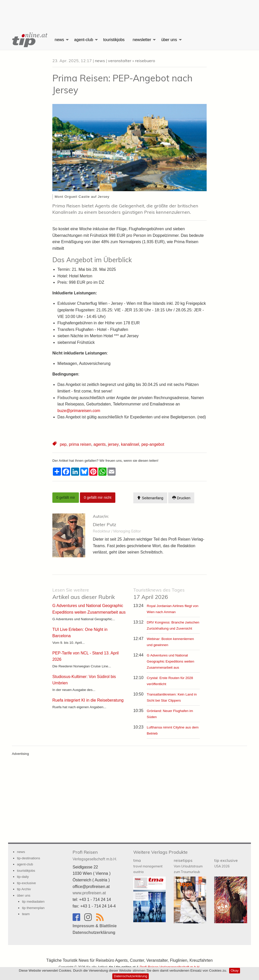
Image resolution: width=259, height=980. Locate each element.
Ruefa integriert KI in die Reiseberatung (88, 700)
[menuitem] (29, 40)
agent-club (84, 40)
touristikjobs (114, 40)
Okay (235, 970)
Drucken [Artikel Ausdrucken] (181, 498)
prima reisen (80, 444)
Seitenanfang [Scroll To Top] (150, 498)
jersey (113, 444)
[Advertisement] (129, 11)
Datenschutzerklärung (131, 976)
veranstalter (120, 61)
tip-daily (23, 877)
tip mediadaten (33, 902)
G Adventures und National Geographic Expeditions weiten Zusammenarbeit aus (170, 661)
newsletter (142, 40)
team (26, 914)
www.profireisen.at (89, 893)
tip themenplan (33, 908)
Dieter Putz (104, 524)
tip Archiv (24, 889)
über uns (169, 40)
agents (99, 444)
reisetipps (188, 866)
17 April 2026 (159, 594)
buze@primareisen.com (79, 411)
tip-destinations (28, 858)
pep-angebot (152, 444)
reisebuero (145, 61)
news (59, 40)
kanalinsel (129, 444)
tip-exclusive (26, 883)
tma (148, 866)
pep (63, 444)
